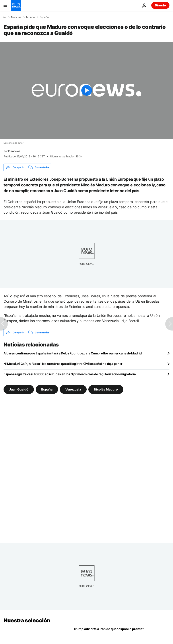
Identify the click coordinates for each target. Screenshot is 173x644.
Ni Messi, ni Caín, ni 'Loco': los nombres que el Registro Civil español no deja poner (63, 364)
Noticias (16, 17)
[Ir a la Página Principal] (16, 5)
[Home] (5, 17)
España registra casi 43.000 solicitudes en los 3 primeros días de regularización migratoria (70, 374)
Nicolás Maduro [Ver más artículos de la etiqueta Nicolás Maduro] (106, 389)
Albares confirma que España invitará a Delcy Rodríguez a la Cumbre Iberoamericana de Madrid (73, 353)
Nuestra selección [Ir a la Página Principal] (27, 620)
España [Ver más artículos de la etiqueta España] (47, 389)
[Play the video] (86, 90)
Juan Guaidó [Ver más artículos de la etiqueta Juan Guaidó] (19, 389)
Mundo (30, 17)
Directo (160, 5)
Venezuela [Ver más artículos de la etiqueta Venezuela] (73, 389)
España (44, 17)
